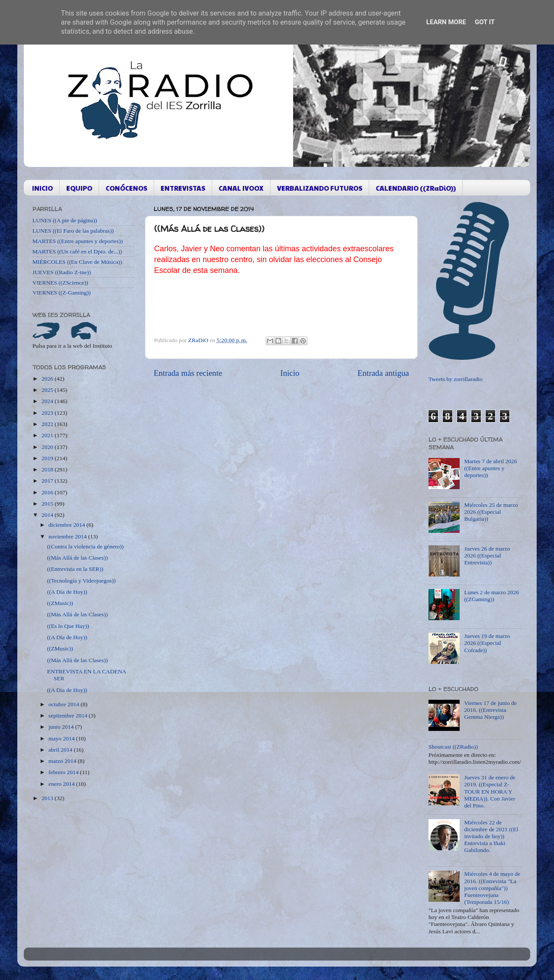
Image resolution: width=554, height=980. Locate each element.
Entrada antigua (383, 373)
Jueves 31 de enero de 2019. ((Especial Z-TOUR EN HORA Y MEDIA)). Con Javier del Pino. (490, 791)
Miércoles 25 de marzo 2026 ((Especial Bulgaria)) (491, 512)
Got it (485, 22)
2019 (48, 458)
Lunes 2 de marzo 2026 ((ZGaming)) (491, 596)
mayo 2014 (62, 738)
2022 (48, 424)
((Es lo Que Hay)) (68, 626)
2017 (48, 481)
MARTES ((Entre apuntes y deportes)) (77, 241)
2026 (48, 379)
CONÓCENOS (126, 188)
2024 (48, 401)
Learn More (446, 22)
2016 (48, 492)
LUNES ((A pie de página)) (65, 220)
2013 (48, 798)
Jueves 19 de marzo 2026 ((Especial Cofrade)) (487, 643)
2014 (48, 515)
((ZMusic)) (60, 603)
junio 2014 (62, 727)
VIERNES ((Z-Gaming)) (62, 293)
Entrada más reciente (188, 373)
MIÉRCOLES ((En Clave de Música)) (77, 262)
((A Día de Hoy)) (67, 592)
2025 (48, 390)
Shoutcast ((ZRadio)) (453, 747)
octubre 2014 (64, 704)
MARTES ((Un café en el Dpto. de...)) (77, 251)
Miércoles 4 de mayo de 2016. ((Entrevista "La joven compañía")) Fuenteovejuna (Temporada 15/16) (492, 888)
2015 (48, 504)
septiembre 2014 (69, 716)
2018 (48, 469)
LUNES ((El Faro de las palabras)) (73, 231)
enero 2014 (62, 784)
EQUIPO (79, 188)
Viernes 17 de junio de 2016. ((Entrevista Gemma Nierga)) (490, 710)
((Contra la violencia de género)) (85, 546)
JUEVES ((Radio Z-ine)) (62, 272)
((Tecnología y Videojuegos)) (81, 581)
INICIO (42, 188)
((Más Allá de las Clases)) (77, 558)
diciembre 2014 (68, 525)
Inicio (290, 373)
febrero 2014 (64, 772)
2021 (48, 435)
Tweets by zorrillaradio (456, 379)
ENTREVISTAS (183, 188)
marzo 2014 (63, 761)
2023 (48, 413)
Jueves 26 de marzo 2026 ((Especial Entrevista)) (487, 556)
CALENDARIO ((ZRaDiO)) (416, 188)
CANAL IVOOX (241, 188)
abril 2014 (61, 750)
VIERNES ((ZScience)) (60, 283)
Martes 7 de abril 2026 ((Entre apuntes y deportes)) (490, 468)
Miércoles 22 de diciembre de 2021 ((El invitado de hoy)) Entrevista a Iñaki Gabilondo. (491, 836)
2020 (48, 447)
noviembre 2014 (68, 536)
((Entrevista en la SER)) (75, 569)
